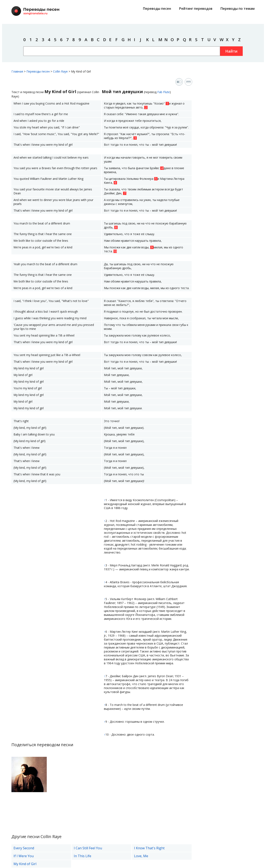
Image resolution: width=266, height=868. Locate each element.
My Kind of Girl (25, 864)
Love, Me (141, 856)
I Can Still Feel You (88, 848)
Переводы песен (157, 9)
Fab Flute (164, 92)
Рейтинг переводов (196, 9)
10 (115, 251)
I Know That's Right (149, 848)
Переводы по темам (238, 9)
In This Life (83, 856)
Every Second (24, 848)
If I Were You (24, 856)
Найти (231, 51)
